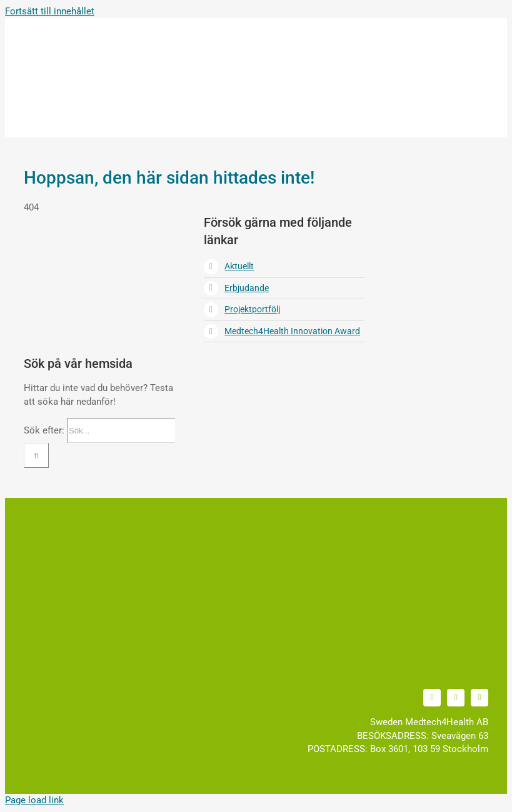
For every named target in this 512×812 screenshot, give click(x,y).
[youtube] (456, 698)
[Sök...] (121, 430)
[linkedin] (432, 698)
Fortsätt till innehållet (50, 11)
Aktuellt (239, 266)
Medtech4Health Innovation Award (292, 331)
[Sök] (36, 455)
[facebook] (479, 698)
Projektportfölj (252, 309)
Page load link (34, 800)
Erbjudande (247, 288)
